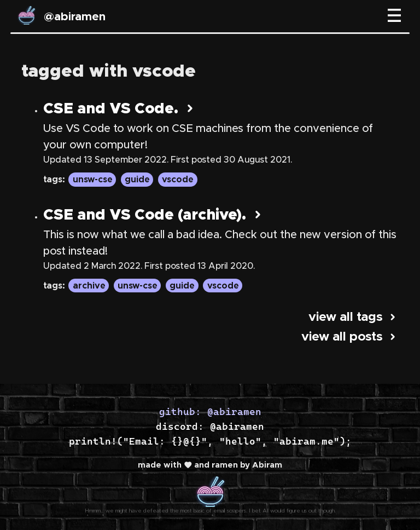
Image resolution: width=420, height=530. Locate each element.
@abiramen (75, 17)
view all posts (350, 337)
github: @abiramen (210, 411)
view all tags (354, 317)
